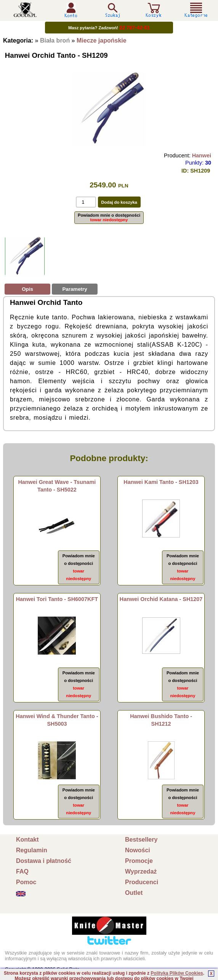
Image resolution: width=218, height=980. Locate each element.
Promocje (139, 861)
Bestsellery (141, 840)
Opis (27, 289)
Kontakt (27, 840)
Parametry (75, 289)
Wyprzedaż (141, 871)
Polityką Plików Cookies (177, 973)
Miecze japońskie (102, 40)
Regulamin (32, 850)
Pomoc (26, 882)
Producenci (142, 882)
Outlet (134, 893)
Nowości (138, 850)
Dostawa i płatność (44, 861)
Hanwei (202, 155)
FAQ (22, 871)
